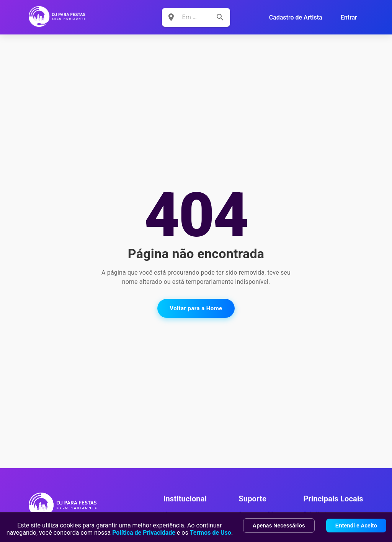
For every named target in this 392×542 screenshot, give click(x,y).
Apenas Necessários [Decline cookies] (279, 526)
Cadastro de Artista (296, 17)
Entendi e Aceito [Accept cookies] (356, 526)
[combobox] (191, 17)
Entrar (349, 17)
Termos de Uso (211, 533)
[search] (220, 17)
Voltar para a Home (196, 308)
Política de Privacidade (144, 533)
